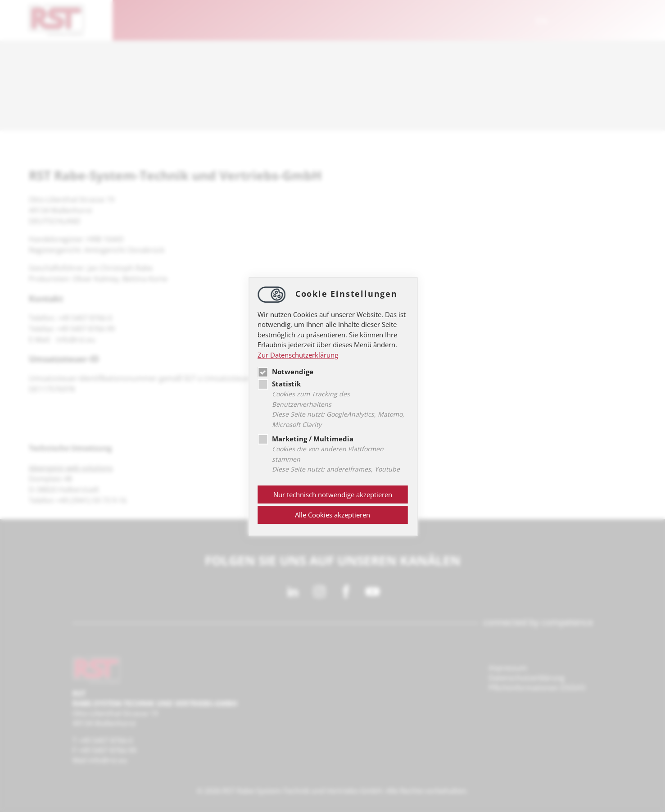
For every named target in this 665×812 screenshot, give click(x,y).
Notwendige (285, 372)
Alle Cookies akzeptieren (332, 515)
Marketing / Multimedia (305, 439)
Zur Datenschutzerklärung (298, 355)
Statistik (279, 384)
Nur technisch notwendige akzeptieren (333, 494)
